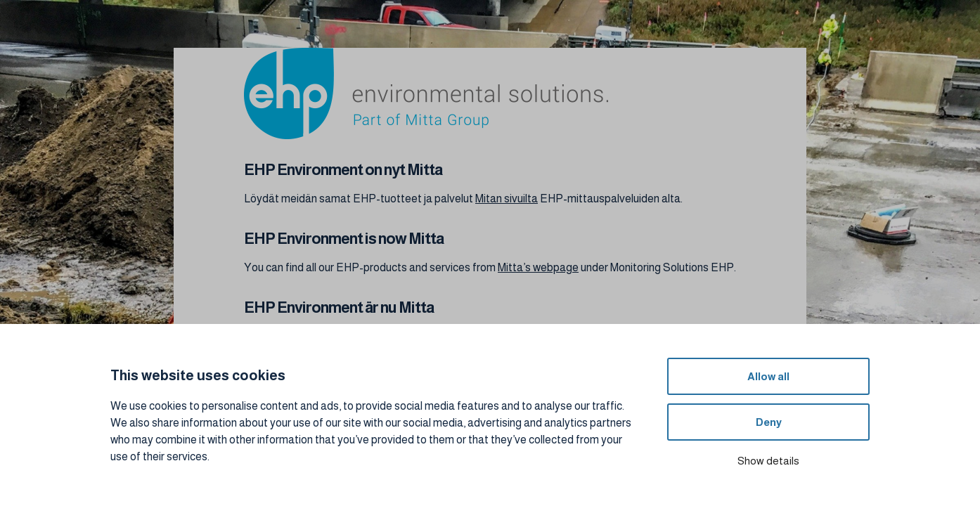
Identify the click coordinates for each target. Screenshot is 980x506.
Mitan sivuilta (507, 199)
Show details (768, 461)
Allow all (768, 376)
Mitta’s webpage (538, 267)
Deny (769, 422)
